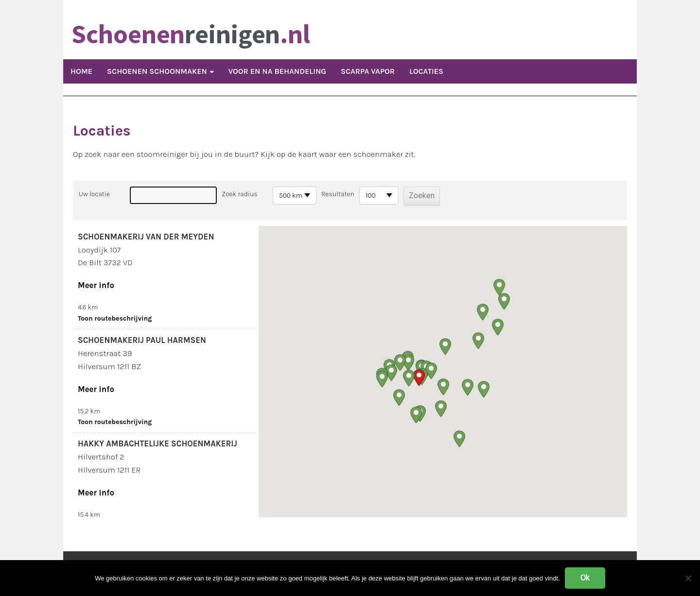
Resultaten (338, 194)
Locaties (426, 71)
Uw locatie (94, 194)
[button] (419, 378)
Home (81, 71)
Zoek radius (240, 194)
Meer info (96, 285)
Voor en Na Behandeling (277, 71)
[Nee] (688, 578)
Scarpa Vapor (368, 71)
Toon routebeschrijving (115, 318)
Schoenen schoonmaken (157, 71)
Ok (585, 578)
